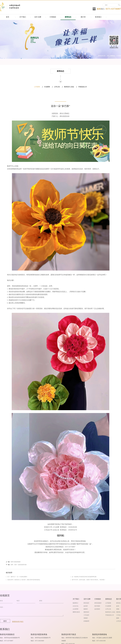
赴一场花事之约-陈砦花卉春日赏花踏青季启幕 (84, 577)
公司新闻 (119, 56)
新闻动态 (113, 56)
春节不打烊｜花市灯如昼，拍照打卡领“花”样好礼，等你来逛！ (89, 580)
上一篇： (13, 562)
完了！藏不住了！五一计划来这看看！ (18, 577)
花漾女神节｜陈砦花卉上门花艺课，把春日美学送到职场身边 (24, 580)
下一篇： (16, 565)
